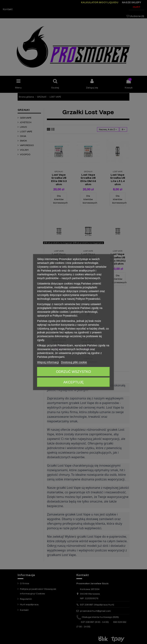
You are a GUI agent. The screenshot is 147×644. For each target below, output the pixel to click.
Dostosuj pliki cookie (74, 362)
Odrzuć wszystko (73, 372)
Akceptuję (73, 382)
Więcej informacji (48, 362)
